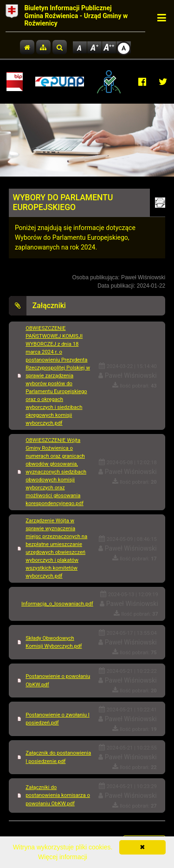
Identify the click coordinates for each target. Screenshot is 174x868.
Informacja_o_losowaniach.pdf (57, 604)
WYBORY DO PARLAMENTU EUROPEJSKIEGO (63, 202)
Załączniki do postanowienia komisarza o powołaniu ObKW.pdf (58, 795)
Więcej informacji (63, 857)
